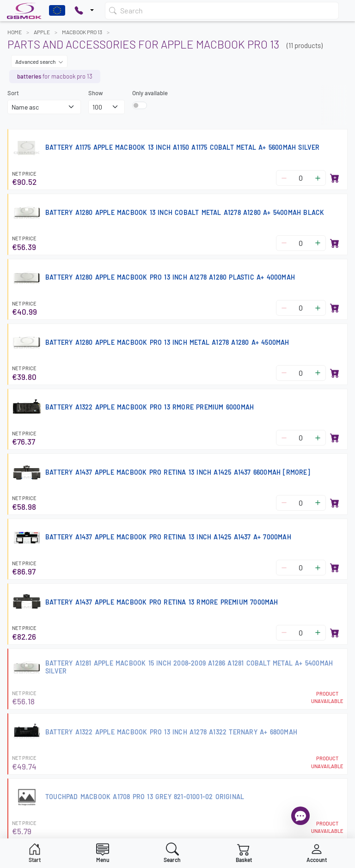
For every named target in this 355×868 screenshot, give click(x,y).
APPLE (42, 32)
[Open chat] (300, 816)
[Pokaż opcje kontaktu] (84, 11)
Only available (150, 93)
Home (15, 32)
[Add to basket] (335, 178)
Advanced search (39, 61)
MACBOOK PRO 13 (82, 32)
